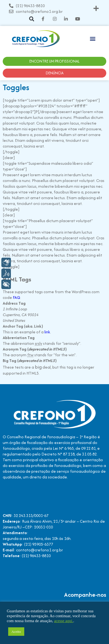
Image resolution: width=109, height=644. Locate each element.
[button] (96, 9)
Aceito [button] (16, 632)
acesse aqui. (63, 621)
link (47, 332)
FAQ (16, 297)
